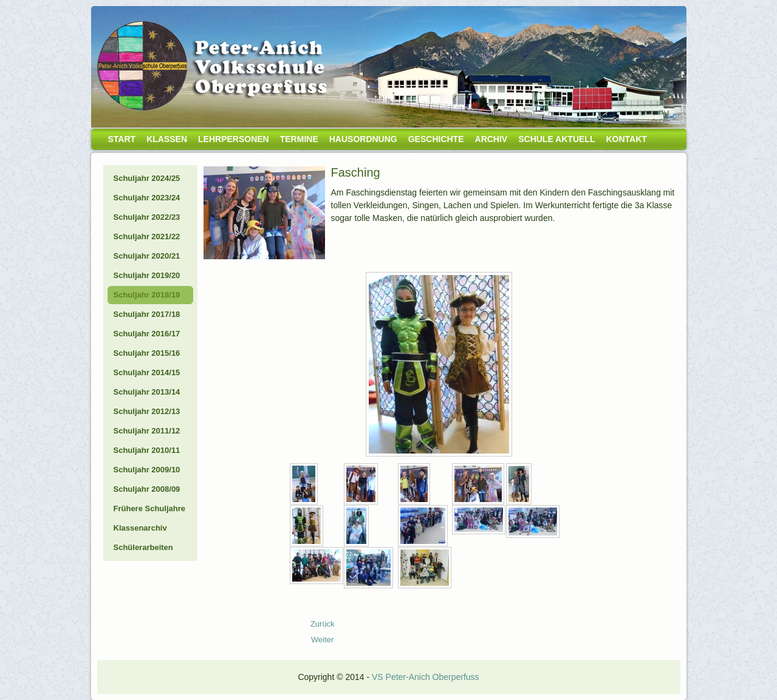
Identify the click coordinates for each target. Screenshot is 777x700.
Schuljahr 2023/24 (147, 198)
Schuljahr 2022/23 (147, 217)
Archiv (491, 139)
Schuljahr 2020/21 (147, 256)
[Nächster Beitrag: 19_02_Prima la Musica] (322, 640)
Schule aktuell (556, 139)
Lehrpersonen (234, 139)
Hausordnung (363, 139)
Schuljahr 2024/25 (147, 178)
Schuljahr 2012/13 (147, 411)
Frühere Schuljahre (149, 508)
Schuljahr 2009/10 (147, 470)
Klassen (167, 139)
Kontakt (626, 139)
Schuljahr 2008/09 (147, 489)
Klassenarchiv (140, 528)
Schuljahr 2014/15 (147, 372)
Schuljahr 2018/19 (147, 295)
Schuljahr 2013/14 (147, 392)
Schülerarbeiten (143, 547)
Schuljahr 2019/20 (147, 275)
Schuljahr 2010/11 (147, 450)
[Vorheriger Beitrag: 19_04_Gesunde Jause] (323, 624)
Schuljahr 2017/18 (147, 314)
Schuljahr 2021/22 (147, 236)
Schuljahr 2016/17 (147, 334)
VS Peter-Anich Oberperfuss (426, 677)
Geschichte (436, 139)
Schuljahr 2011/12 (147, 431)
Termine (299, 139)
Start (122, 139)
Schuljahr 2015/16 (147, 353)
